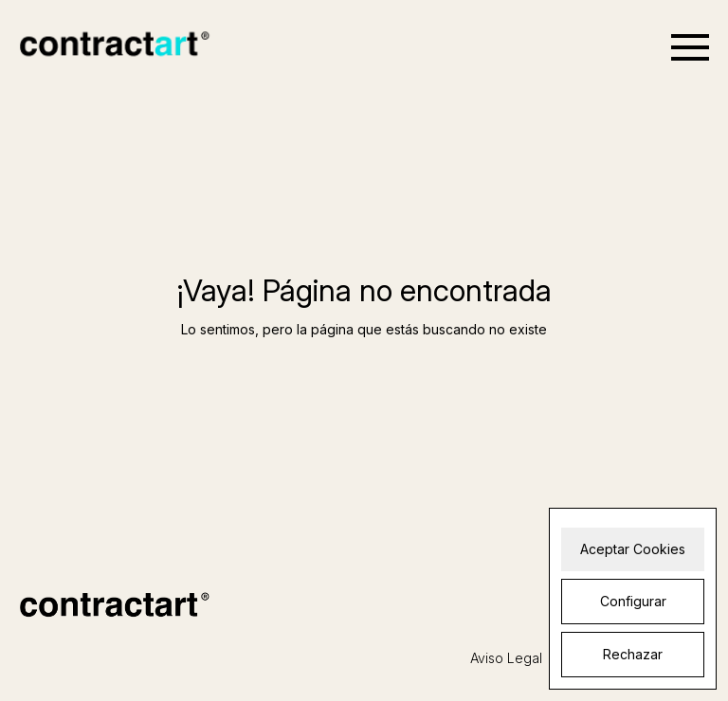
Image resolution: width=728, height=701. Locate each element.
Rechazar (633, 654)
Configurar (633, 601)
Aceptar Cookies (633, 549)
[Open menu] (690, 47)
